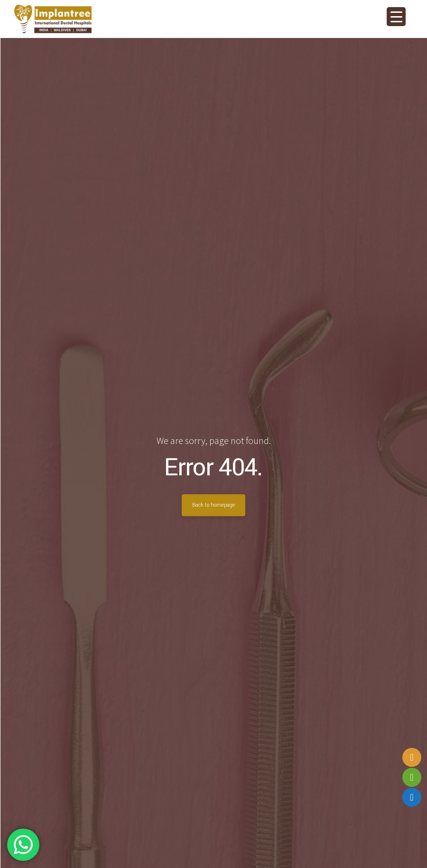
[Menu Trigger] (396, 17)
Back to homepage (213, 505)
